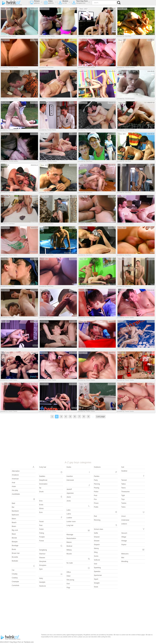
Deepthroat (43, 480)
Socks (96, 556)
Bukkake (15, 561)
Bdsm (14, 519)
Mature (69, 542)
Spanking (97, 568)
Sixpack (97, 545)
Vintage (124, 541)
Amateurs (15, 475)
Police (96, 492)
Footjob (42, 537)
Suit (123, 467)
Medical (69, 546)
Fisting (42, 533)
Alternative (16, 471)
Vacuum (124, 533)
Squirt (96, 579)
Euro (41, 512)
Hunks (69, 467)
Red (95, 516)
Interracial (70, 480)
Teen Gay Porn (81, 3)
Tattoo (124, 484)
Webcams (125, 554)
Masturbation (71, 538)
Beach (14, 522)
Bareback (15, 511)
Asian (14, 486)
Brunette (15, 557)
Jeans (69, 497)
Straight (97, 583)
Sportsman (98, 575)
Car (13, 570)
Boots (14, 549)
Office (69, 572)
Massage (70, 535)
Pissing (97, 488)
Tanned (124, 480)
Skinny (96, 548)
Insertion (70, 476)
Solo (96, 564)
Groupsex (43, 565)
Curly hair (43, 467)
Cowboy (15, 578)
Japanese (70, 493)
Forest (41, 541)
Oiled (68, 576)
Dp (40, 488)
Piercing (97, 484)
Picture (36, 3)
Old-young (70, 580)
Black (14, 534)
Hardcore (42, 586)
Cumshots (15, 585)
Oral (68, 584)
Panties (97, 476)
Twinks (124, 503)
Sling (96, 552)
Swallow (124, 471)
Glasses (42, 558)
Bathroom (15, 515)
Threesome (125, 492)
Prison (96, 503)
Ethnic (41, 509)
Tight (123, 495)
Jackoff (69, 489)
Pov (95, 499)
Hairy (41, 578)
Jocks (69, 501)
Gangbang (43, 550)
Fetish (41, 529)
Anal (13, 483)
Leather (69, 518)
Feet (41, 525)
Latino (69, 514)
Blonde (14, 538)
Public (96, 507)
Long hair (70, 525)
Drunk (41, 492)
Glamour (42, 554)
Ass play (15, 490)
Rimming (97, 520)
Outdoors (97, 467)
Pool (96, 495)
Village (124, 537)
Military (69, 550)
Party (96, 480)
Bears (14, 526)
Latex (68, 510)
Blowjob (15, 542)
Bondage (15, 546)
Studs (96, 587)
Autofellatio (16, 494)
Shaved (97, 537)
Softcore (97, 560)
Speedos (97, 571)
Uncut (123, 516)
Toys (123, 499)
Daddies (42, 476)
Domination (43, 484)
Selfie (96, 533)
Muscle (69, 554)
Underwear (125, 520)
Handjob (42, 582)
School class (98, 529)
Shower (97, 541)
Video (50, 3)
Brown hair (16, 553)
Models (64, 3)
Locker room (71, 522)
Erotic (41, 505)
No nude (70, 563)
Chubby (15, 574)
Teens (123, 488)
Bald (13, 503)
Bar (13, 507)
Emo (41, 501)
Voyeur (124, 545)
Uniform (124, 524)
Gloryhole (43, 561)
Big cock (15, 530)
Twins (123, 507)
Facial (41, 522)
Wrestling (125, 561)
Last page (101, 416)
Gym (41, 569)
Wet (123, 558)
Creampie (15, 582)
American (15, 479)
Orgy (68, 587)
